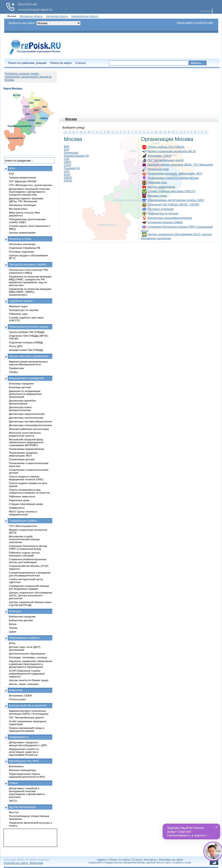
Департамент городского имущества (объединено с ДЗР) (28, 744)
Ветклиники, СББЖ (159, 156)
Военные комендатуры (23, 770)
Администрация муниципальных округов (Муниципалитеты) (28, 363)
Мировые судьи (157, 196)
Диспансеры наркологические (27, 414)
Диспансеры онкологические (26, 418)
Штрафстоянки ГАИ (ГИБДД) (26, 350)
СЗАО (67, 165)
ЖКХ (12, 168)
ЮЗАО (68, 181)
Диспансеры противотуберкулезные (30, 421)
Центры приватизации (161, 187)
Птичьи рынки (17, 699)
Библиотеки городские (22, 616)
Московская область (31, 16)
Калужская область (57, 16)
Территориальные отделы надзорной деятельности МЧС (27, 775)
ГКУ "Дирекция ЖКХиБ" (23, 181)
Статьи (81, 63)
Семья (13, 783)
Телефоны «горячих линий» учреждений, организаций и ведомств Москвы (28, 77)
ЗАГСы (13, 801)
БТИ (11, 174)
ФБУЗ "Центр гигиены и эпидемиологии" (23, 513)
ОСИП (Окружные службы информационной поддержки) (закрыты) (27, 673)
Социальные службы (23, 521)
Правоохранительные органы (28, 327)
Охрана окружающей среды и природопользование (27, 729)
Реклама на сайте (171, 860)
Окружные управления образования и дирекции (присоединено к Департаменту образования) (31, 664)
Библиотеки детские (21, 620)
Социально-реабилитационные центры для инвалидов (28, 561)
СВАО (68, 162)
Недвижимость (19, 737)
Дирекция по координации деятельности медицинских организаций (25, 394)
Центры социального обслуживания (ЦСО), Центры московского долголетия (30, 595)
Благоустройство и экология (28, 705)
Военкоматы (16, 766)
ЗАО (67, 150)
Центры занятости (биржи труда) (29, 680)
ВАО (67, 146)
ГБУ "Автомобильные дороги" (166, 160)
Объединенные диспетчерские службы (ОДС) (176, 200)
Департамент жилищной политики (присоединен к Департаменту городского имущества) (29, 192)
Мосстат (14, 812)
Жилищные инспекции (22, 205)
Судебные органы (21, 301)
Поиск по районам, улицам (27, 63)
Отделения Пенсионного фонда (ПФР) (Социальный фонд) (28, 547)
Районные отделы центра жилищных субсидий (24, 554)
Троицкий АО (72, 168)
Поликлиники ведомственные (27, 449)
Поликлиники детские (22, 459)
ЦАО (67, 171)
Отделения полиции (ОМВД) (165, 222)
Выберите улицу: (74, 128)
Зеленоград (71, 153)
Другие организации (22, 807)
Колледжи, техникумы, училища (28, 657)
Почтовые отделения (161, 209)
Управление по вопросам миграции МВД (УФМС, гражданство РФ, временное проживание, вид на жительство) (30, 281)
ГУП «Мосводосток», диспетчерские (31, 185)
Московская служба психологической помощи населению (24, 539)
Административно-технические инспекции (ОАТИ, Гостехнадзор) (29, 712)
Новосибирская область (85, 16)
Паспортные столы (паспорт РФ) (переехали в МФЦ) (28, 271)
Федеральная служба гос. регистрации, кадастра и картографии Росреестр (24, 752)
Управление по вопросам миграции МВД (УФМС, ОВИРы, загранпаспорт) (30, 292)
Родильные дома (158, 169)
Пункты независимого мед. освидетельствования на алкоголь (29, 491)
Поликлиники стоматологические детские (173, 178)
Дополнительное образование (27, 653)
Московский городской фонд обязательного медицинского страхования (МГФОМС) (26, 442)
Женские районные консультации (29, 429)
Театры (13, 628)
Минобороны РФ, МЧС (24, 761)
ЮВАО (68, 178)
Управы (13, 372)
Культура (15, 611)
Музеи (13, 624)
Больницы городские (21, 383)
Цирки (13, 632)
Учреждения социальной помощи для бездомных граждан (29, 587)
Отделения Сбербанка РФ (25, 248)
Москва (71, 119)
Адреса (102, 860)
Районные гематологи (22, 496)
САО (67, 159)
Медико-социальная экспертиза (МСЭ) (172, 151)
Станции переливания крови (26, 504)
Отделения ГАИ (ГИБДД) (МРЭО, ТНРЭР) (173, 205)
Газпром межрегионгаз (22, 177)
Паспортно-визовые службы (28, 264)
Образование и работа (24, 638)
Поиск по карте (61, 63)
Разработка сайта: (16, 863)
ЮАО (67, 174)
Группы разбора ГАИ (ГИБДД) (166, 147)
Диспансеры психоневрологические (170, 218)
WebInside (36, 863)
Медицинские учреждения (26, 378)
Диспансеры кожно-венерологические (21, 409)
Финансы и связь (20, 239)
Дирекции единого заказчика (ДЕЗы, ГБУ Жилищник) (180, 165)
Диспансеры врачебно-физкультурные (23, 402)
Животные (16, 690)
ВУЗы (12, 643)
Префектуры (17, 368)
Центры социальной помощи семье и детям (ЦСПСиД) (30, 603)
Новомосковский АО (76, 156)
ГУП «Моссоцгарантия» (23, 526)
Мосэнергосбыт (18, 209)
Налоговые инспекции (22, 244)
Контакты (150, 860)
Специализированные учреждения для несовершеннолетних (30, 574)
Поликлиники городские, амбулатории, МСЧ (175, 174)
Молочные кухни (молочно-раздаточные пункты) (25, 434)
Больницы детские (20, 387)
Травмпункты (17, 508)
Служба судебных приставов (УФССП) (171, 191)
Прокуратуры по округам (163, 214)
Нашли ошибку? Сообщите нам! (195, 22)
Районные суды (157, 182)
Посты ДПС (16, 346)
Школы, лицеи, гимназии (24, 684)
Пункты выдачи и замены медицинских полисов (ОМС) (26, 478)
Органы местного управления (29, 356)
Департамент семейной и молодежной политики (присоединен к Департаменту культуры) (27, 793)
